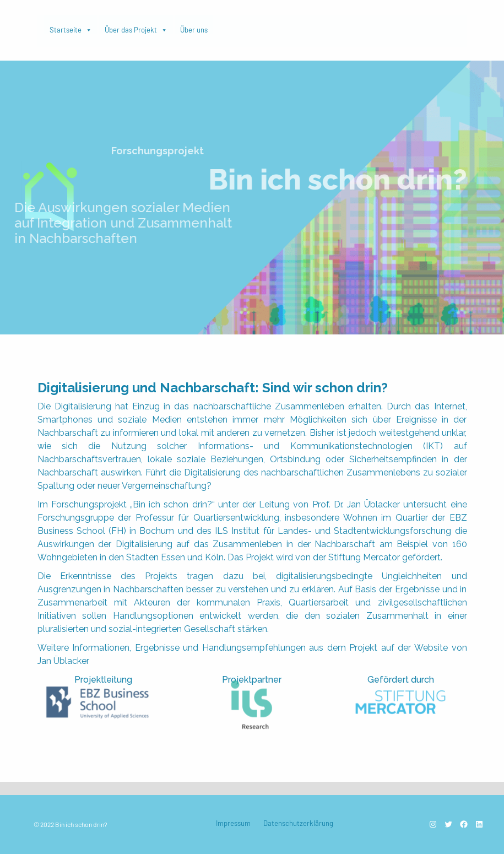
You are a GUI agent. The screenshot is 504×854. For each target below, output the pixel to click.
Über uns (194, 30)
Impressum (233, 823)
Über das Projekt (136, 27)
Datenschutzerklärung (298, 823)
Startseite (71, 27)
